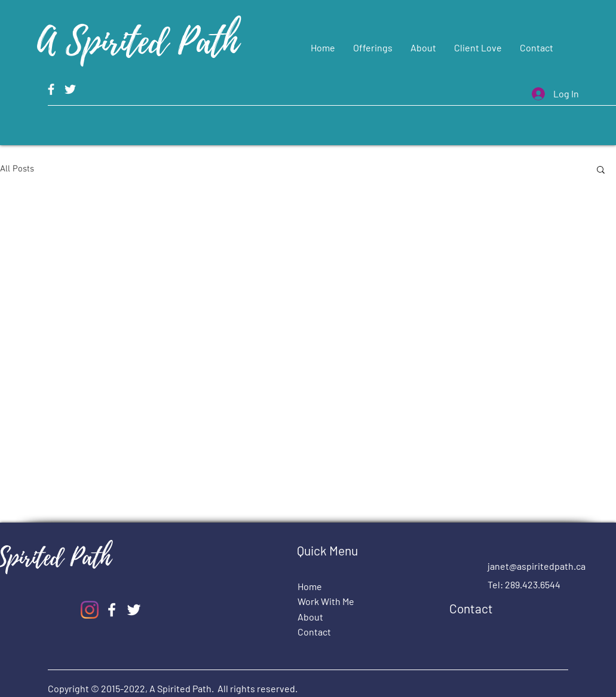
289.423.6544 (533, 584)
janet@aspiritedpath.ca (537, 566)
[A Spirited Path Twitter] (70, 89)
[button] (601, 171)
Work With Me (326, 601)
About (310, 617)
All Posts (17, 169)
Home (310, 586)
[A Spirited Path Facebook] (51, 89)
